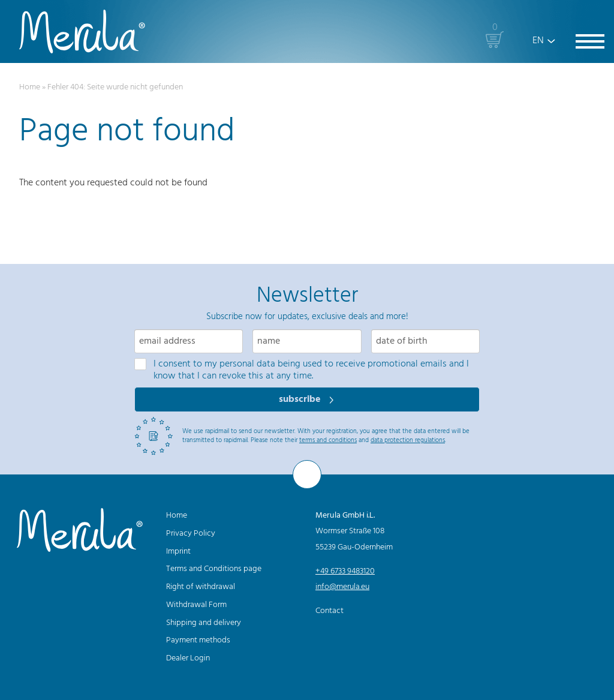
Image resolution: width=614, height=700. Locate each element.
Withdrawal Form (196, 605)
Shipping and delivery (204, 623)
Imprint (178, 552)
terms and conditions (328, 440)
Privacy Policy (191, 534)
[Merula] (82, 31)
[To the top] (307, 474)
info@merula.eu (342, 587)
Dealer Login (188, 658)
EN (538, 41)
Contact (329, 611)
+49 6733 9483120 (345, 571)
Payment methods (198, 640)
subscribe (301, 399)
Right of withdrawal (201, 587)
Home (30, 87)
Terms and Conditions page (214, 569)
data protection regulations (408, 440)
